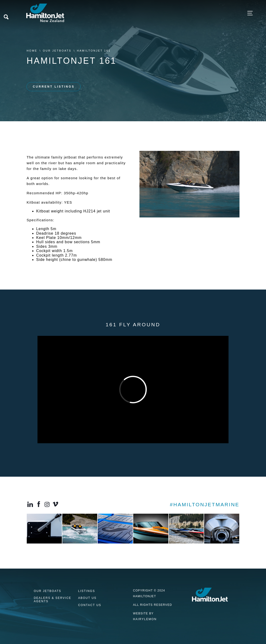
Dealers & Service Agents (52, 600)
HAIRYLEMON (145, 619)
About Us (87, 598)
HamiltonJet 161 (94, 51)
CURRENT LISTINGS (54, 87)
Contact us (90, 605)
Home (32, 51)
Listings (87, 591)
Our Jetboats (57, 51)
